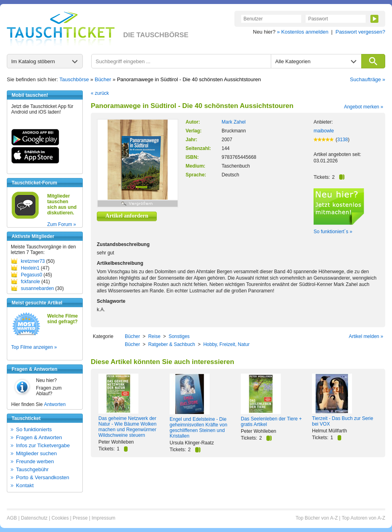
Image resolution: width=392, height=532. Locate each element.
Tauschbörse (74, 79)
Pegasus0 (31, 275)
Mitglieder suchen (36, 453)
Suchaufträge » (368, 79)
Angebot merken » (364, 107)
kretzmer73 (33, 261)
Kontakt (25, 485)
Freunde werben (35, 461)
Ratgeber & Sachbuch (171, 344)
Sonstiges (179, 336)
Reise (154, 336)
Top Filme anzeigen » (34, 347)
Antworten (55, 404)
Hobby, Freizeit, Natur (226, 344)
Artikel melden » (366, 336)
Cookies (60, 518)
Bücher (103, 79)
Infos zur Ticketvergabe (43, 445)
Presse (80, 518)
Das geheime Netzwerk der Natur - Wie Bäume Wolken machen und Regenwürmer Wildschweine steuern (127, 427)
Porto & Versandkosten (43, 477)
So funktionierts (34, 429)
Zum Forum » (62, 224)
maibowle (324, 131)
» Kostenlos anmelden (303, 32)
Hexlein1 (30, 268)
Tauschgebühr (32, 469)
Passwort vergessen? (360, 32)
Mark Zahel (234, 122)
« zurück (100, 93)
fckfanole (30, 282)
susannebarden (37, 288)
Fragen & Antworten (39, 437)
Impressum (103, 518)
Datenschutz (34, 518)
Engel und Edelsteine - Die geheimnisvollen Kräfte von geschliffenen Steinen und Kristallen (198, 428)
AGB (12, 518)
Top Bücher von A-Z (317, 518)
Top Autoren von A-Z (363, 518)
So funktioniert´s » (333, 232)
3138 (343, 140)
